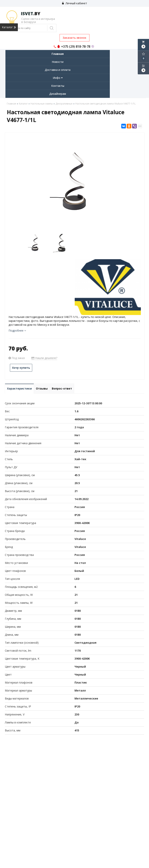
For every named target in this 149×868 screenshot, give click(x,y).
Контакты (58, 86)
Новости (58, 62)
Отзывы (42, 388)
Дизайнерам (58, 94)
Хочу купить (21, 368)
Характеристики (19, 388)
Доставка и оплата (58, 70)
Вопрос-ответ (62, 388)
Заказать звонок (74, 38)
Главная (58, 54)
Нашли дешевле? (44, 358)
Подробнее (17, 330)
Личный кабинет (75, 3)
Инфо (58, 78)
